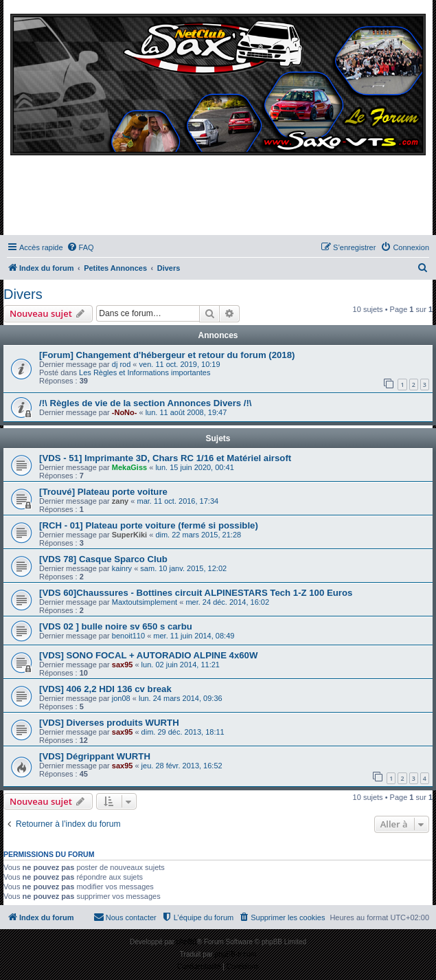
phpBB (187, 942)
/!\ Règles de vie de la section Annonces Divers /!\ (146, 403)
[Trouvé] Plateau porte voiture (103, 492)
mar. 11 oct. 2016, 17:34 (177, 501)
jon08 (121, 698)
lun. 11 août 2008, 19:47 (186, 412)
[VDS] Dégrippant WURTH (95, 756)
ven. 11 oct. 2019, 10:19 (180, 364)
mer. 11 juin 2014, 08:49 (194, 636)
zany (120, 501)
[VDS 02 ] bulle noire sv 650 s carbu (116, 626)
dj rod (122, 364)
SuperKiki (129, 535)
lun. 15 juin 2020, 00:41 (194, 467)
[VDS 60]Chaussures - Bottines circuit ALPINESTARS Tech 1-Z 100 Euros (196, 593)
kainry (122, 568)
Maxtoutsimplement (145, 602)
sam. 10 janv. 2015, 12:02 (183, 568)
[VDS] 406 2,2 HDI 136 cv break (105, 689)
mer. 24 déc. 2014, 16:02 (227, 602)
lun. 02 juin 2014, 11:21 (181, 665)
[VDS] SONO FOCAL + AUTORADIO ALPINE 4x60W (148, 655)
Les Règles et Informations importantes (145, 372)
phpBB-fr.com (236, 954)
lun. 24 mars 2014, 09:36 (181, 698)
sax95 (123, 665)
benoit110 (128, 636)
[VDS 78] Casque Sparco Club (103, 559)
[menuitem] (80, 247)
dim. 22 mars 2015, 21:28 (198, 535)
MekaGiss (129, 467)
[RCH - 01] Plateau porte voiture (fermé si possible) (149, 525)
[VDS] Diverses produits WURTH (109, 723)
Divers (23, 294)
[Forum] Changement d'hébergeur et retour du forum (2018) (167, 355)
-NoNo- (125, 412)
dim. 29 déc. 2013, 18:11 (183, 732)
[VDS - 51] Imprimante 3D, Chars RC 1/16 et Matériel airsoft (165, 458)
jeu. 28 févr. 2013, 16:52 (182, 766)
